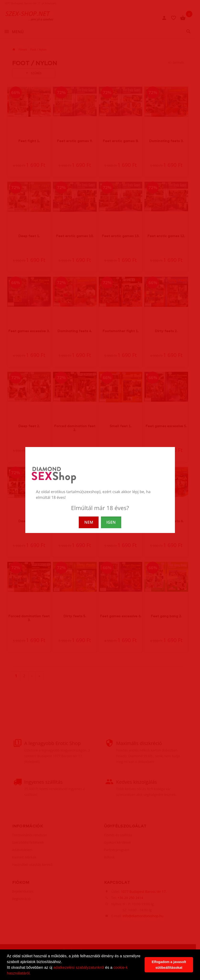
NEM (89, 522)
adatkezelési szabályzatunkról (79, 967)
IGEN (111, 522)
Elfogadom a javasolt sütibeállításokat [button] (169, 965)
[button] (32, 974)
